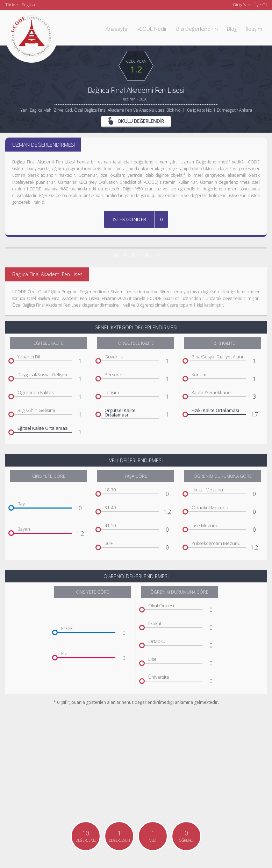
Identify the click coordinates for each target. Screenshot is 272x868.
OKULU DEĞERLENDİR (136, 121)
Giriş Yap (241, 5)
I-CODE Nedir (152, 29)
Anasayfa (116, 29)
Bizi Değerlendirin (197, 29)
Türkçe (12, 5)
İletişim (254, 29)
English (28, 5)
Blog (232, 29)
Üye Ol (260, 5)
